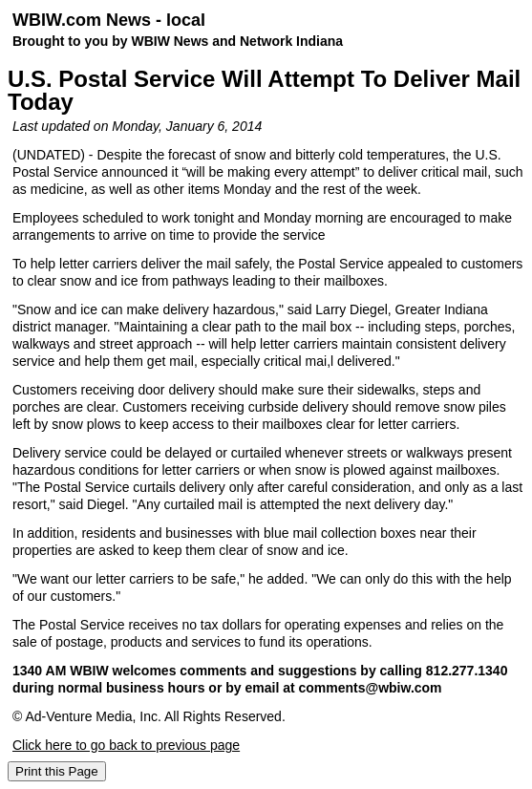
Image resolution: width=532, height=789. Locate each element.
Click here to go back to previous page (126, 745)
